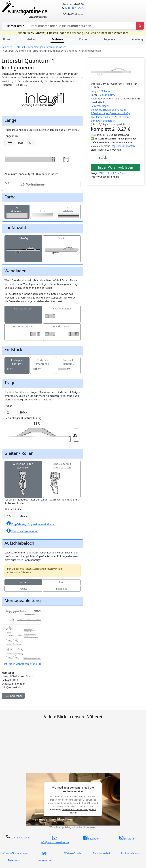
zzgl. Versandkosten (123, 146)
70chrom (43, 211)
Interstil (20, 47)
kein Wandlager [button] (100, 106)
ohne (23, 582)
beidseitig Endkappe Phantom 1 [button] (109, 110)
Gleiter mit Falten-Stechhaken (23, 473)
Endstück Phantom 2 (43, 364)
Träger (8, 406)
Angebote (109, 39)
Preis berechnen (13, 696)
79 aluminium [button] (106, 95)
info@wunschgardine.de (55, 840)
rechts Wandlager (23, 330)
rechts (23, 589)
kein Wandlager (23, 312)
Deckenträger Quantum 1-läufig (43, 425)
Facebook (91, 838)
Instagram (128, 838)
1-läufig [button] (96, 99)
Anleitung (137, 39)
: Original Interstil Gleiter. (31, 523)
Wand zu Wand (62, 330)
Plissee (83, 39)
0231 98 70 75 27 (74, 8)
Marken (31, 39)
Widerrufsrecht (73, 853)
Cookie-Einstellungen (15, 853)
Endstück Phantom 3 (68, 364)
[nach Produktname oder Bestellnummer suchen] (81, 26)
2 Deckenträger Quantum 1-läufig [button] (110, 113)
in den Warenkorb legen (116, 167)
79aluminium (17, 211)
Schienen (7, 47)
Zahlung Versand (131, 853)
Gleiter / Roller (13, 509)
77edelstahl (68, 211)
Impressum (44, 860)
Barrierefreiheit (102, 853)
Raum (8, 183)
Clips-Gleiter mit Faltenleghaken (62, 473)
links (62, 582)
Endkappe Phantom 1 (17, 364)
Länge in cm (12, 136)
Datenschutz (15, 860)
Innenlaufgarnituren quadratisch (47, 47)
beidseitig (62, 589)
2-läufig (62, 244)
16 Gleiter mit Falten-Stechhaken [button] (110, 117)
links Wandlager (62, 312)
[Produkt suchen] (140, 26)
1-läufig (23, 244)
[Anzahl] (94, 158)
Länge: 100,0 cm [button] (100, 91)
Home (7, 39)
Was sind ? (22, 531)
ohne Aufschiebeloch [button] (103, 121)
